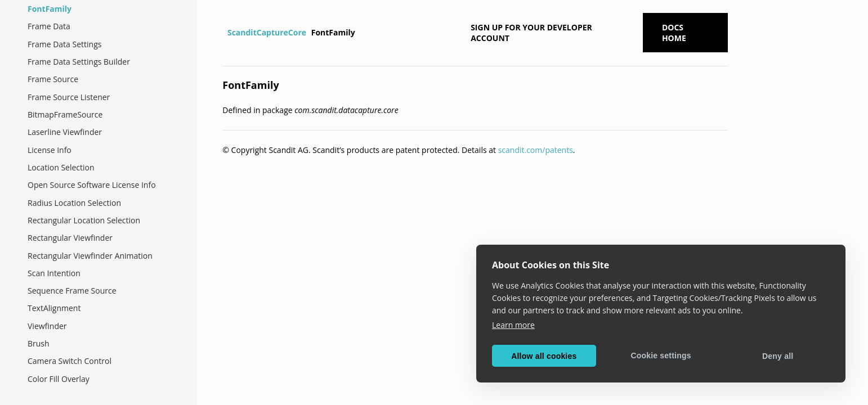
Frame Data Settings (64, 44)
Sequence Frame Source (72, 291)
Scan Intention (54, 273)
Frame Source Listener (69, 97)
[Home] (224, 33)
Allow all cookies (544, 356)
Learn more (513, 325)
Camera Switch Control (70, 361)
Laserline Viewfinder (65, 132)
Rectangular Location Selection (84, 220)
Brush (39, 343)
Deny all (778, 356)
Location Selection (61, 167)
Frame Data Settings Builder (79, 62)
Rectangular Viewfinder (70, 238)
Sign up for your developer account (531, 33)
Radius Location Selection (74, 203)
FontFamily (50, 9)
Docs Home (674, 33)
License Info (50, 150)
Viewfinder (47, 326)
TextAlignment (54, 308)
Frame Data (49, 26)
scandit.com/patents (536, 150)
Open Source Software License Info (92, 185)
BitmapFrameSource (65, 114)
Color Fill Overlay (59, 379)
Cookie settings (661, 355)
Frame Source (53, 79)
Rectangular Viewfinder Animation (90, 256)
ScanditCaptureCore (267, 32)
